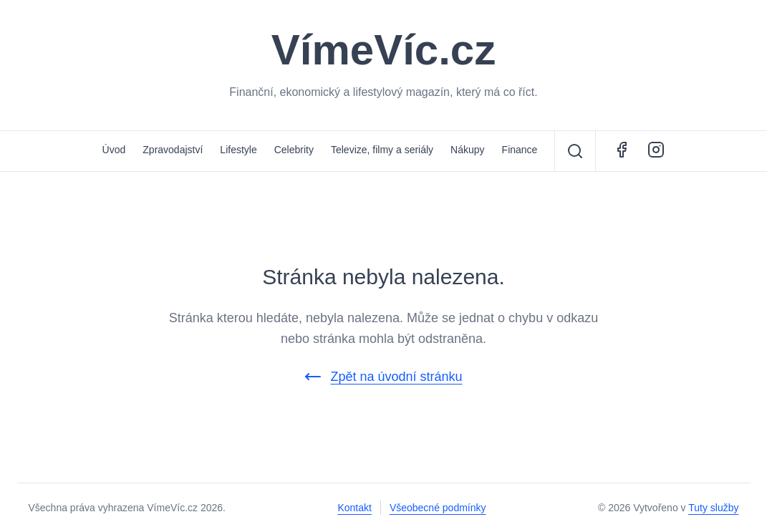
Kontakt (354, 508)
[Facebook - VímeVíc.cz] (622, 151)
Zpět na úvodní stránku (383, 377)
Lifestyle (238, 150)
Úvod (114, 150)
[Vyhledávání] (575, 151)
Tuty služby (713, 508)
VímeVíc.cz (384, 50)
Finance (520, 150)
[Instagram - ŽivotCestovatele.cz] (656, 151)
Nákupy (467, 150)
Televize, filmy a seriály (382, 150)
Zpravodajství (173, 150)
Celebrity (294, 150)
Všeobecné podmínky (438, 508)
